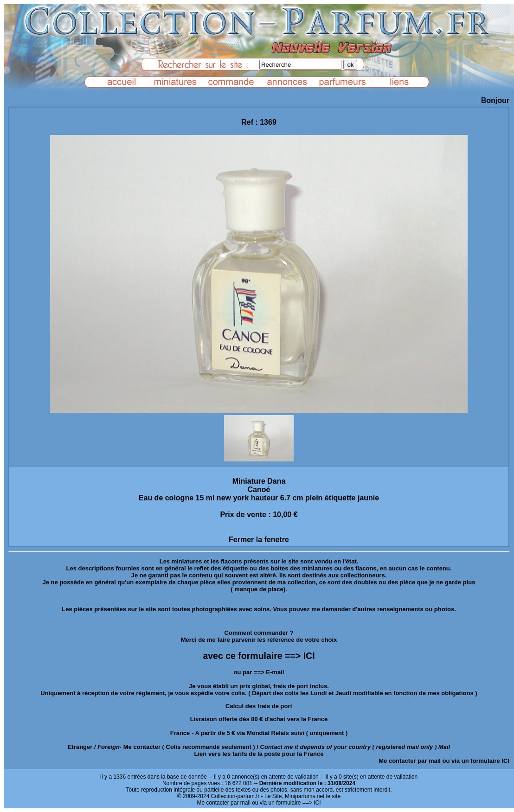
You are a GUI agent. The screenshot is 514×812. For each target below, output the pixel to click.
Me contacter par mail (410, 761)
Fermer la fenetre (259, 540)
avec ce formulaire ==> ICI (259, 656)
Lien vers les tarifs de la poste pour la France (259, 754)
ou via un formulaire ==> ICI (286, 803)
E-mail (275, 672)
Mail (444, 747)
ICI (505, 761)
